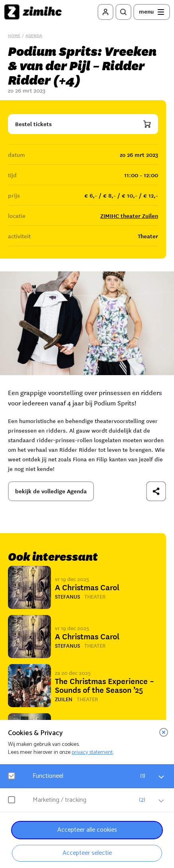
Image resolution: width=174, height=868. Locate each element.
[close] (164, 732)
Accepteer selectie (87, 853)
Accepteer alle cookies (87, 830)
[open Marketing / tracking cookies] (161, 801)
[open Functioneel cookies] (161, 777)
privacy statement (92, 752)
